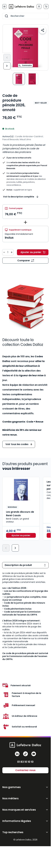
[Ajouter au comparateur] (25, 261)
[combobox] (25, 16)
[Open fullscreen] (25, 48)
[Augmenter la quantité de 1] (12, 252)
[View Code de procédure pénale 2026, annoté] (32, 79)
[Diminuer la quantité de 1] (4, 252)
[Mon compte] (39, 7)
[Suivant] (7, 66)
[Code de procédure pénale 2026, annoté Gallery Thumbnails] (25, 79)
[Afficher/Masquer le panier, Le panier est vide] (46, 7)
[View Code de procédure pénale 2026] (19, 79)
